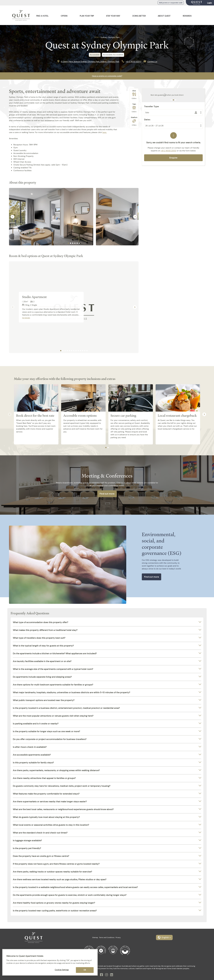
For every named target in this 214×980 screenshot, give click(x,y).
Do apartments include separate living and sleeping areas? (42, 677)
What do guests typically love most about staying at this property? (46, 817)
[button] (164, 937)
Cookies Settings (62, 970)
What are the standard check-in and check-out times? (40, 833)
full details (26, 318)
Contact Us (152, 62)
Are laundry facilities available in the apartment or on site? (42, 661)
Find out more (107, 494)
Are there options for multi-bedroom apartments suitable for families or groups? (53, 685)
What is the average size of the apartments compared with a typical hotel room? (53, 669)
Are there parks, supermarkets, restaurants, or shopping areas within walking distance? (56, 770)
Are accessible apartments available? (32, 755)
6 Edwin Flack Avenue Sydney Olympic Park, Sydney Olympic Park (90, 62)
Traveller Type (151, 106)
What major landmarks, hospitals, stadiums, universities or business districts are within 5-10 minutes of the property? (71, 692)
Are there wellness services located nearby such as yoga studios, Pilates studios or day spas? (60, 879)
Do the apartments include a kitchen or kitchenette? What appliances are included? (55, 653)
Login (209, 3)
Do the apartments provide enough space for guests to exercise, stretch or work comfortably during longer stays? (70, 895)
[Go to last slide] (12, 217)
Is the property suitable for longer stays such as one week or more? (46, 731)
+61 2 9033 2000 (133, 62)
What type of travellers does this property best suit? (39, 638)
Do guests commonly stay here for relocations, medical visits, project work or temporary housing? (62, 786)
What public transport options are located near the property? (44, 700)
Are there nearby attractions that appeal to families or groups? (44, 778)
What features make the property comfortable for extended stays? (46, 794)
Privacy (118, 937)
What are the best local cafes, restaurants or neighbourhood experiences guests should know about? (63, 809)
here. (105, 132)
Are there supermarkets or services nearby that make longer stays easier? (50, 802)
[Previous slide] (13, 307)
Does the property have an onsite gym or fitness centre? (41, 856)
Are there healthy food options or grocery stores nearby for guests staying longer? (54, 903)
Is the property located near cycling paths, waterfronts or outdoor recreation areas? (55, 911)
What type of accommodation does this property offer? (40, 622)
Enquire (173, 158)
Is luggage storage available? (27, 840)
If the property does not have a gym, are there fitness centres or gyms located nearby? (56, 864)
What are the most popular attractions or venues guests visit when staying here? (53, 716)
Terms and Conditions (107, 937)
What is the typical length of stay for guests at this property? (43, 646)
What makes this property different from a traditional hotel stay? (45, 630)
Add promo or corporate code (171, 3)
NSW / (97, 37)
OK (85, 970)
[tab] (68, 243)
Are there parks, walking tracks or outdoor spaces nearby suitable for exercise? (52, 872)
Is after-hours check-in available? (30, 747)
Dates (147, 120)
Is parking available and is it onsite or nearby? (36, 724)
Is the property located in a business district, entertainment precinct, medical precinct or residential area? (66, 708)
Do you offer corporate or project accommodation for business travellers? (50, 739)
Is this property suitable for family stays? (33, 763)
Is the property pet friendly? (27, 848)
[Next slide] (135, 217)
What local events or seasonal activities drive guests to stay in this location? (51, 825)
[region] (50, 962)
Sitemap (95, 937)
